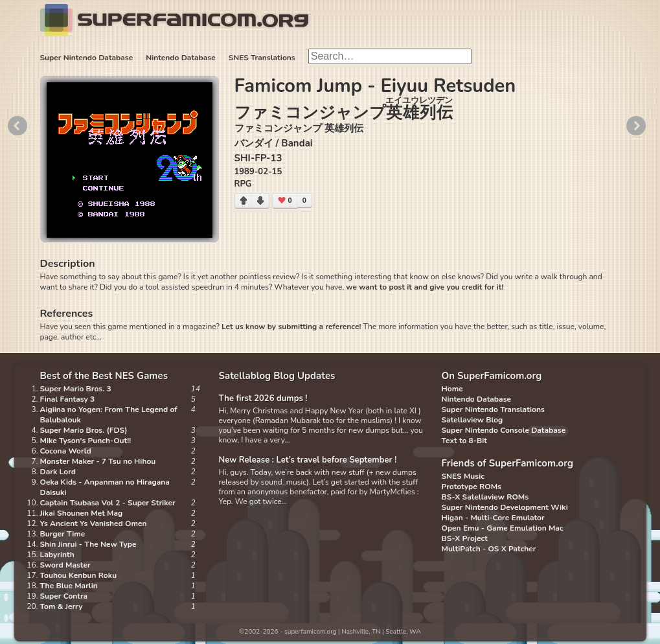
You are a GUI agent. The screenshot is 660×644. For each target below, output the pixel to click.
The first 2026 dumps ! (263, 398)
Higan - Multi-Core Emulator (493, 518)
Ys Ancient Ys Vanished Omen (94, 523)
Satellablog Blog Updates (277, 376)
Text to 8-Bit (464, 441)
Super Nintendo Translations (493, 409)
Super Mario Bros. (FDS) (84, 430)
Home (452, 389)
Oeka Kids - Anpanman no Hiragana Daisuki (105, 487)
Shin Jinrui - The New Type (88, 544)
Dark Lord (58, 472)
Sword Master (65, 565)
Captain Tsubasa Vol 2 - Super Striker (108, 503)
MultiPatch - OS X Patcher (489, 549)
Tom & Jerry (62, 606)
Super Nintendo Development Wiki (505, 507)
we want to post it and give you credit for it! (425, 287)
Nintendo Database (181, 58)
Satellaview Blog (472, 420)
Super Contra (64, 596)
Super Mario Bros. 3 (76, 389)
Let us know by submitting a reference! (291, 327)
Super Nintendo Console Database (504, 430)
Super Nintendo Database (87, 58)
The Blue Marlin (69, 586)
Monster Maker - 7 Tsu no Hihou (98, 461)
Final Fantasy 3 (68, 399)
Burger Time (63, 534)
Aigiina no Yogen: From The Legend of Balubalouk (109, 415)
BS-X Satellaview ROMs (485, 497)
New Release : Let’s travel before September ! (308, 460)
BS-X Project (465, 538)
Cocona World (66, 451)
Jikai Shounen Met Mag (82, 513)
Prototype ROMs (472, 487)
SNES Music (463, 476)
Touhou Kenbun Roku (79, 575)
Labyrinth (57, 555)
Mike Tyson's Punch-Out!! (86, 441)
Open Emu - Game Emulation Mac (503, 528)
